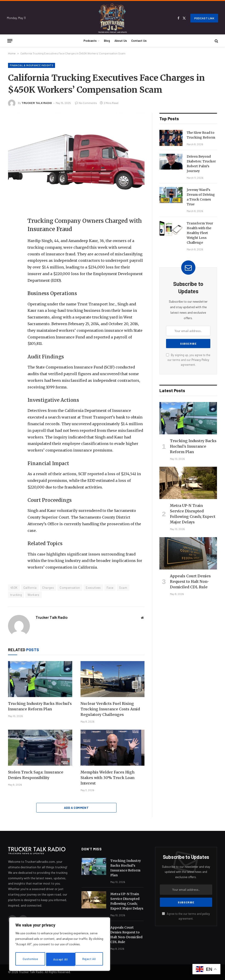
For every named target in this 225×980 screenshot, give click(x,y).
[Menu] (10, 41)
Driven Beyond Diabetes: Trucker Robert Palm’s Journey (201, 164)
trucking (16, 595)
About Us (121, 41)
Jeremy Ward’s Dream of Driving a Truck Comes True (201, 197)
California (30, 588)
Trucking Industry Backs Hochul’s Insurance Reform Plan (40, 706)
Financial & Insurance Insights (32, 65)
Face (110, 588)
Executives (93, 588)
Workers (33, 595)
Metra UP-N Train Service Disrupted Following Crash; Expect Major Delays (193, 514)
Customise (30, 959)
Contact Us (139, 41)
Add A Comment (76, 808)
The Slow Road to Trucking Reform (201, 135)
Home (12, 53)
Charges (48, 588)
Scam (123, 588)
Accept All (90, 959)
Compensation (70, 588)
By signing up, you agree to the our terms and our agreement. (188, 360)
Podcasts (90, 41)
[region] (60, 945)
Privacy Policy (200, 360)
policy (206, 914)
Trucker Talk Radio (37, 103)
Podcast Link (204, 18)
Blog (107, 41)
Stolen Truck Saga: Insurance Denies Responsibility (36, 775)
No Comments (86, 103)
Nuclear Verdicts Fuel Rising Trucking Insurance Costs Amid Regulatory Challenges (110, 709)
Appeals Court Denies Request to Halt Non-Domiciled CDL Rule (190, 581)
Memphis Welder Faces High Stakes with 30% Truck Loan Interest (107, 778)
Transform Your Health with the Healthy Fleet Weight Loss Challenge (200, 233)
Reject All (60, 959)
